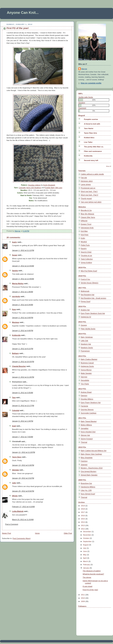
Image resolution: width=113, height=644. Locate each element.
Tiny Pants (85, 384)
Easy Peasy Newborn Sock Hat (93, 313)
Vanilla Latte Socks (86, 97)
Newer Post (6, 533)
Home (37, 533)
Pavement (82, 108)
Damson (84, 395)
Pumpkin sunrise (91, 119)
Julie (14, 483)
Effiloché (84, 221)
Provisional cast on (88, 188)
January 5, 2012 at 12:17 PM (23, 406)
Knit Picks (85, 235)
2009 (83, 601)
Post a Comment (12, 524)
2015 (83, 519)
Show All (108, 166)
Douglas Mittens (87, 399)
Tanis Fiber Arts (90, 133)
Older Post (68, 533)
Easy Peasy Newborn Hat (91, 402)
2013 (83, 525)
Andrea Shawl (86, 392)
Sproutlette (85, 380)
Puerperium (85, 351)
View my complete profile (91, 83)
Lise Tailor (88, 142)
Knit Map (84, 231)
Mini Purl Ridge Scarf (89, 271)
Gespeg (84, 325)
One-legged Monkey (89, 471)
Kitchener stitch (87, 181)
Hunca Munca (86, 370)
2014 (83, 522)
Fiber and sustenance (93, 151)
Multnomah (85, 291)
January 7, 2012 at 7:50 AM (23, 437)
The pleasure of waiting (92, 571)
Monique (16, 322)
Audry (15, 242)
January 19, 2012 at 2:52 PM (23, 478)
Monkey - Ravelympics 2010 (92, 468)
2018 (83, 509)
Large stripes (86, 184)
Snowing (82, 103)
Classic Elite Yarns (88, 217)
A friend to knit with (92, 124)
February (87, 565)
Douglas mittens (34, 185)
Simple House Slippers (90, 283)
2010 (83, 598)
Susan (15, 255)
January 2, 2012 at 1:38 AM (23, 292)
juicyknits (16, 296)
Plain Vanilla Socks (88, 329)
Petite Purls (85, 245)
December (87, 532)
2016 (83, 516)
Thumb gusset (86, 198)
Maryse (84, 69)
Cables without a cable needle (92, 174)
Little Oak (84, 341)
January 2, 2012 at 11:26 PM (23, 377)
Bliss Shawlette (87, 458)
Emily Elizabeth (49, 185)
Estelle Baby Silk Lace (54, 188)
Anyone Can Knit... (23, 13)
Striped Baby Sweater (89, 475)
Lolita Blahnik (18, 511)
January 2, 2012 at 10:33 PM (23, 362)
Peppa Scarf (86, 301)
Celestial (16, 410)
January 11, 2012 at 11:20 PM (24, 452)
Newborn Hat (86, 344)
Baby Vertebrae (87, 337)
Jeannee (84, 465)
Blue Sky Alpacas (87, 214)
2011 (83, 595)
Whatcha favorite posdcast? (93, 574)
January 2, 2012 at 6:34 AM (23, 305)
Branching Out (86, 483)
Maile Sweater (86, 373)
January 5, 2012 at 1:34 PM (23, 421)
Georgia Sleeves (87, 409)
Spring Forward (87, 439)
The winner (87, 577)
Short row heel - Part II (89, 195)
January (86, 568)
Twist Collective (87, 259)
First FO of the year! (90, 590)
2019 (83, 506)
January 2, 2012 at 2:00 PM (23, 318)
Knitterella (16, 335)
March (86, 561)
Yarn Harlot (89, 128)
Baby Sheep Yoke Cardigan (91, 454)
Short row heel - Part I (89, 191)
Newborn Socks (87, 348)
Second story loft (91, 160)
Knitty (83, 238)
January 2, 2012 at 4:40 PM (23, 331)
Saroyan (84, 377)
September (88, 541)
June (85, 551)
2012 (83, 529)
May (85, 555)
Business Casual (87, 363)
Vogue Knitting (86, 262)
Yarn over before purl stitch (91, 202)
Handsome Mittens (88, 487)
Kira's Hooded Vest (88, 432)
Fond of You (85, 279)
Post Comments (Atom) (22, 538)
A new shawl (87, 586)
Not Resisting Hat (87, 295)
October (86, 538)
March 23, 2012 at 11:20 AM (23, 520)
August (86, 545)
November (87, 535)
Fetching (84, 461)
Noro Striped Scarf (88, 494)
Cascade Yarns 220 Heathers (30, 188)
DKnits (15, 496)
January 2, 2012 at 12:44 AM (23, 266)
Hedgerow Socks (87, 366)
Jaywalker (85, 428)
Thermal (84, 442)
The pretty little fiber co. (94, 147)
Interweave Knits (87, 228)
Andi (14, 426)
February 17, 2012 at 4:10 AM (23, 507)
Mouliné (84, 242)
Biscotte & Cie (86, 210)
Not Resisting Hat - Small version (93, 298)
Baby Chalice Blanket (89, 359)
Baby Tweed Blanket (89, 421)
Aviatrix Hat (85, 310)
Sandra (15, 271)
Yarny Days (17, 457)
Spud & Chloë (86, 252)
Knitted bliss (89, 138)
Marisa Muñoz (18, 283)
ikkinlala (15, 470)
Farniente (84, 406)
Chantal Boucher (19, 366)
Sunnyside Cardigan (89, 413)
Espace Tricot (86, 224)
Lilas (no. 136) (86, 490)
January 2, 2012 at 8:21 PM (23, 349)
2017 (83, 512)
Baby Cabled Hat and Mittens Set (94, 451)
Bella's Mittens (86, 425)
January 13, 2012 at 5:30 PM (23, 465)
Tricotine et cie (86, 256)
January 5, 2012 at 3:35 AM (23, 393)
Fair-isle (84, 178)
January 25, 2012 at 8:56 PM (23, 491)
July (85, 548)
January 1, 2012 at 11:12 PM (23, 250)
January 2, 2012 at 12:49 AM (23, 279)
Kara (14, 309)
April (85, 558)
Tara (14, 397)
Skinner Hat (85, 435)
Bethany (15, 353)
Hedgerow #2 (86, 317)
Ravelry (84, 249)
